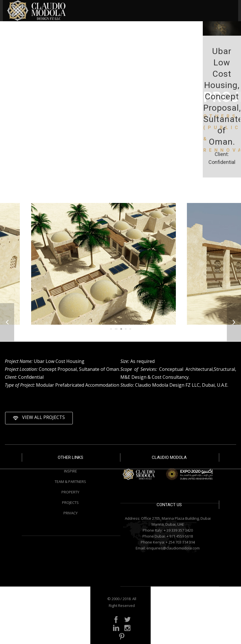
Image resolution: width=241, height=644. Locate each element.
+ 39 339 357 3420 (178, 530)
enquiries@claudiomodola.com (173, 548)
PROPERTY (70, 492)
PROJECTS (70, 502)
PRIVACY (71, 513)
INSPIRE (71, 471)
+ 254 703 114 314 (180, 542)
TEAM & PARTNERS (70, 482)
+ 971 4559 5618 (180, 536)
